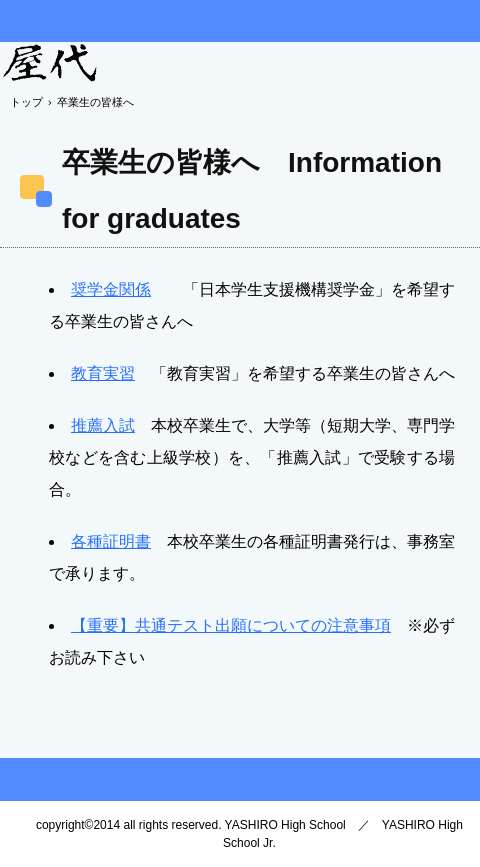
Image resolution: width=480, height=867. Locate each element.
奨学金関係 (111, 289)
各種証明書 (111, 541)
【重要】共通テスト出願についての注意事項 (231, 625)
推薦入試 (103, 425)
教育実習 (103, 373)
